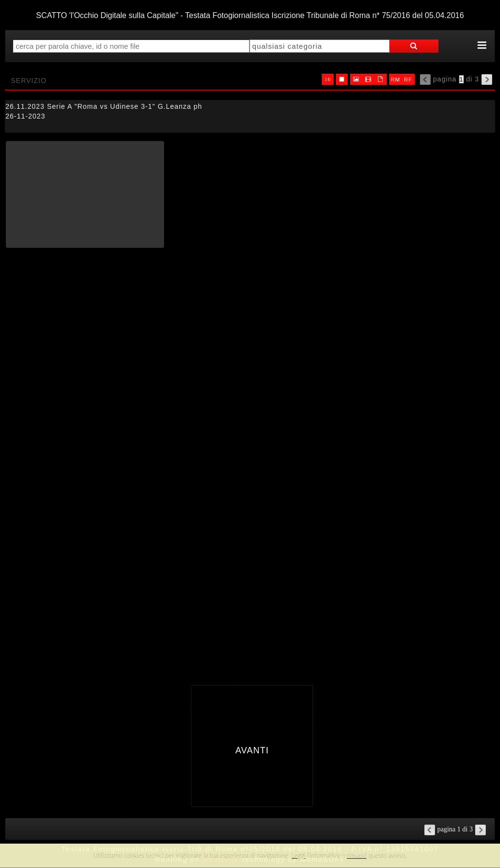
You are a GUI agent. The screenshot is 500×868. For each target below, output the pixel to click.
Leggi (298, 855)
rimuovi (357, 855)
